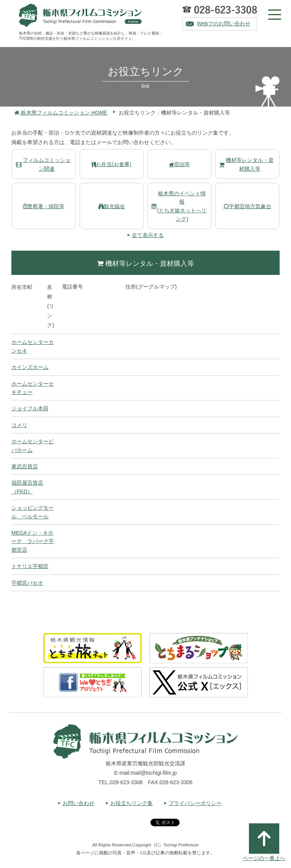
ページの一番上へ (264, 842)
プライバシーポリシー (195, 803)
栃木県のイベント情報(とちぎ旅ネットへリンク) (179, 206)
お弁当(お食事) (111, 164)
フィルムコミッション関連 (43, 164)
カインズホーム (30, 367)
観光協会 (112, 206)
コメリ (19, 425)
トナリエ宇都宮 (30, 566)
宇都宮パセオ (27, 583)
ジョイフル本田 (30, 408)
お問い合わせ (78, 803)
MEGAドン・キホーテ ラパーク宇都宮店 (33, 541)
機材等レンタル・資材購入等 (246, 164)
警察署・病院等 (44, 206)
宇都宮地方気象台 (247, 206)
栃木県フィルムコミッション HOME (61, 113)
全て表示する (148, 235)
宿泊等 (179, 164)
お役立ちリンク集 (131, 803)
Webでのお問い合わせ (224, 24)
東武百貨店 (25, 466)
